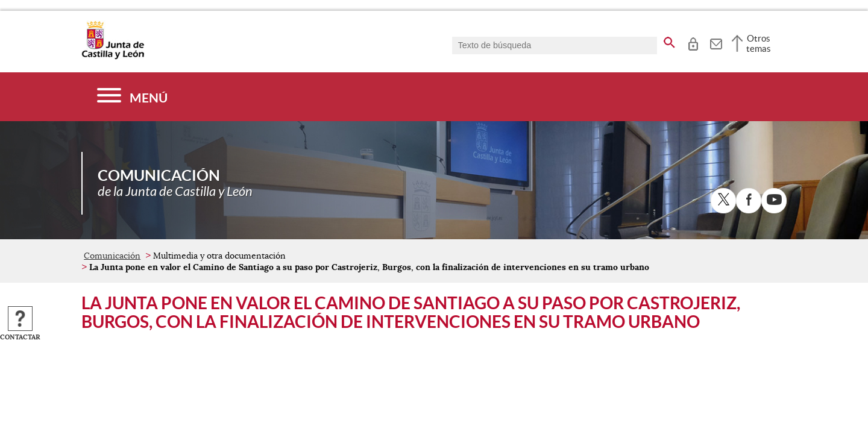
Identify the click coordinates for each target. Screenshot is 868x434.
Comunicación (112, 256)
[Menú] (132, 97)
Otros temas (759, 43)
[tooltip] (693, 42)
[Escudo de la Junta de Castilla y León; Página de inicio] (113, 57)
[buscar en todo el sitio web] (669, 40)
